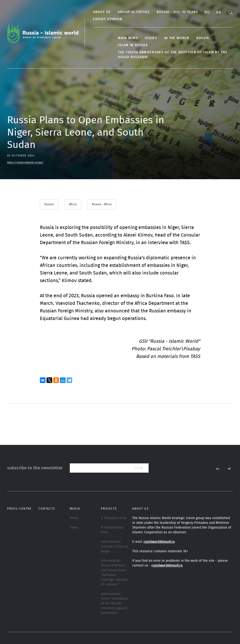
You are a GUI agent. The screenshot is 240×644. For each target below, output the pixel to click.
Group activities (133, 12)
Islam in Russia (132, 45)
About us (101, 12)
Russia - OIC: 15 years (177, 12)
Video (74, 528)
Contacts (47, 509)
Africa (73, 204)
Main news (127, 38)
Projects (109, 509)
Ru (207, 12)
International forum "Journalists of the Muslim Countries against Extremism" (115, 603)
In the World (176, 38)
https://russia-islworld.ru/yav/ (25, 162)
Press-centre (19, 509)
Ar (219, 12)
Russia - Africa (102, 204)
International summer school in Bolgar (114, 547)
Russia (202, 38)
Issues (151, 38)
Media (75, 509)
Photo (74, 518)
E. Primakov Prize (114, 518)
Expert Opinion (107, 19)
